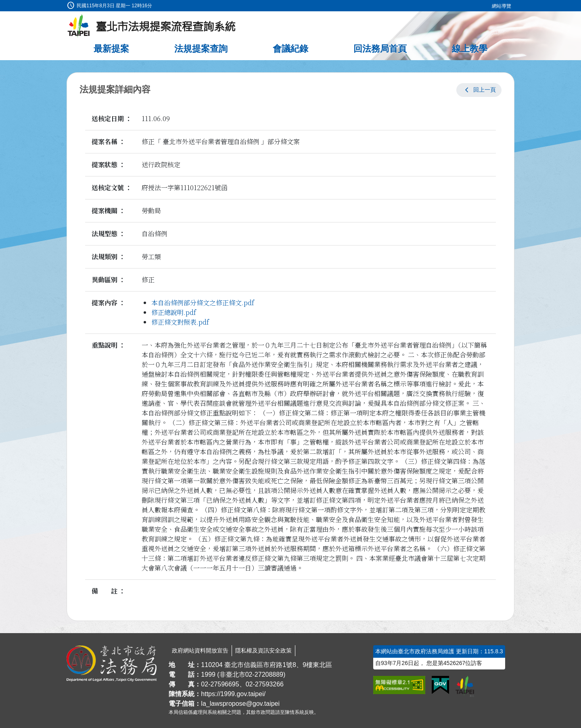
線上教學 (470, 49)
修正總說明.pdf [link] (174, 312)
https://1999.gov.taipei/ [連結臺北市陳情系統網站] (233, 694)
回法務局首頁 (380, 49)
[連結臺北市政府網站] (465, 686)
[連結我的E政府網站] (440, 685)
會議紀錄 (290, 49)
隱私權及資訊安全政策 (263, 650)
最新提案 (111, 49)
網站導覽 (502, 6)
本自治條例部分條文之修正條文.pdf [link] (203, 303)
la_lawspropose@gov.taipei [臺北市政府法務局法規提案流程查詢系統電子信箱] (240, 704)
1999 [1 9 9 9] (208, 675)
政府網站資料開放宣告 (200, 650)
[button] (479, 90)
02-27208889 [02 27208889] (264, 675)
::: (3, 5)
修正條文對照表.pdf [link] (180, 322)
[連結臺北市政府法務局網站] (112, 664)
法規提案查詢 (201, 49)
